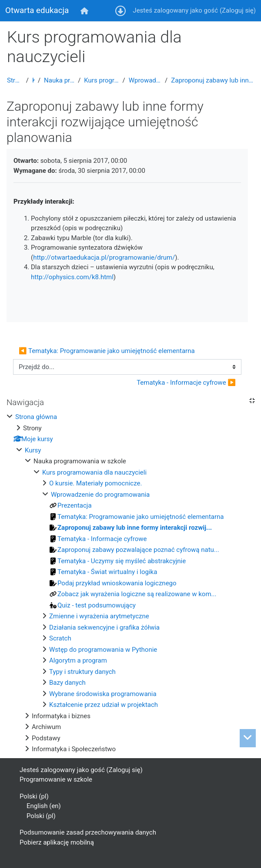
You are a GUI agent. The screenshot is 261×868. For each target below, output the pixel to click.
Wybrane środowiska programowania (103, 694)
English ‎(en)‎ (44, 806)
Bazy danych (67, 683)
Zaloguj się (238, 10)
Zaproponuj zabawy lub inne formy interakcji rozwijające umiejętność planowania (212, 80)
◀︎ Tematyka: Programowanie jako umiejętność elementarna (107, 351)
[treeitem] (130, 583)
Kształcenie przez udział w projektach (104, 705)
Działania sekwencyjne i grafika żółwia (104, 627)
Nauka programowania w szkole (59, 80)
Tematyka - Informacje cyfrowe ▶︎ (186, 383)
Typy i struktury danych (82, 672)
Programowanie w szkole (56, 779)
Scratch (60, 638)
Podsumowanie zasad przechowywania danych (88, 832)
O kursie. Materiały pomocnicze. (95, 483)
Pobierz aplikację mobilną (57, 842)
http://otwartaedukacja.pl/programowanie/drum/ (104, 257)
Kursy (33, 80)
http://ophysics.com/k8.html (72, 277)
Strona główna (15, 80)
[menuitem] (85, 11)
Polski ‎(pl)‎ (34, 796)
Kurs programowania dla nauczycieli (101, 80)
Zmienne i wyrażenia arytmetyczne (99, 616)
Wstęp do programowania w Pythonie (103, 650)
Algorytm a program (78, 660)
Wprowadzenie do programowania (145, 80)
